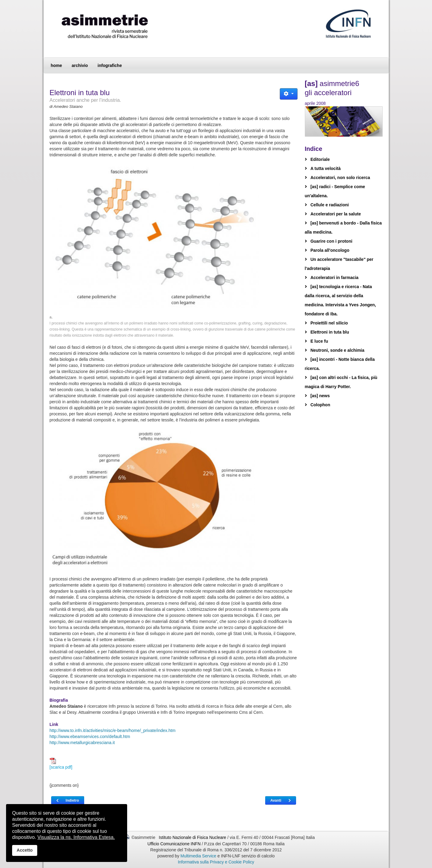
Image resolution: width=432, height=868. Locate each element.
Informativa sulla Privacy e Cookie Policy (216, 862)
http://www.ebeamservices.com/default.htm (90, 737)
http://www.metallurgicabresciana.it (82, 743)
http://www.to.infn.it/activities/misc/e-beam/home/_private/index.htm (113, 730)
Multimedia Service (198, 856)
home (56, 65)
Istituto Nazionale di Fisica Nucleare (193, 837)
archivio (80, 65)
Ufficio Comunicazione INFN (174, 844)
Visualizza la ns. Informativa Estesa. (76, 837)
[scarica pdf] (61, 764)
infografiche (110, 65)
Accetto (25, 850)
